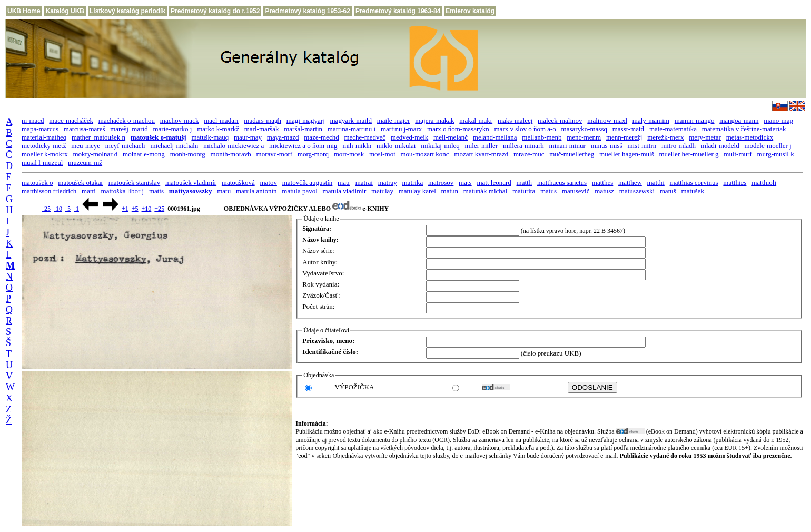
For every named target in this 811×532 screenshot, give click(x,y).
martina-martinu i (352, 129)
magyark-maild (351, 120)
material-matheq (44, 137)
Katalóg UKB (65, 11)
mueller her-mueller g (689, 154)
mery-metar (705, 137)
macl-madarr (221, 120)
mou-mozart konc (425, 154)
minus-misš (607, 146)
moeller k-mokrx (45, 154)
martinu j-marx (401, 129)
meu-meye (86, 146)
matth (525, 183)
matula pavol (300, 191)
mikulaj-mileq (440, 146)
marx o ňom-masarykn (458, 129)
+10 (147, 209)
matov (268, 183)
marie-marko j (172, 129)
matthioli (764, 183)
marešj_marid (129, 129)
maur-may (248, 137)
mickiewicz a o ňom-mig (303, 146)
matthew (630, 183)
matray (388, 183)
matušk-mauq (210, 137)
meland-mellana (495, 137)
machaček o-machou (127, 120)
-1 (76, 209)
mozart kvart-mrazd (481, 154)
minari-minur (567, 146)
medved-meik (409, 137)
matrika (413, 183)
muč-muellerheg (572, 154)
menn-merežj (624, 137)
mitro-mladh (679, 146)
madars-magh (263, 120)
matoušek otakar (81, 183)
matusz (604, 191)
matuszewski (637, 191)
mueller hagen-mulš (627, 154)
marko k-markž (218, 129)
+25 (159, 209)
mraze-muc (529, 154)
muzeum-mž (85, 162)
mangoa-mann (739, 120)
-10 (58, 209)
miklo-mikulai (396, 146)
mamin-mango (695, 120)
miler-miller (482, 146)
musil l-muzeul (42, 162)
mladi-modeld (720, 146)
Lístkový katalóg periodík (127, 11)
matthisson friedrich (49, 191)
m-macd (33, 120)
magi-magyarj (306, 120)
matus (548, 191)
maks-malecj (515, 120)
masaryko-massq (584, 129)
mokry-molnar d (95, 154)
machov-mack (180, 120)
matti (89, 191)
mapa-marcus (40, 129)
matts (156, 191)
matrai (364, 183)
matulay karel (417, 191)
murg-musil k (775, 154)
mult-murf (738, 154)
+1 (125, 209)
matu (224, 191)
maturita (524, 191)
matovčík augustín (308, 183)
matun (450, 191)
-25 (46, 209)
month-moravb (231, 154)
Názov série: (318, 251)
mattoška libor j (123, 191)
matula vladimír (345, 191)
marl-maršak (262, 129)
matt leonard (494, 183)
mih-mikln (357, 146)
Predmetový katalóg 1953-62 (307, 11)
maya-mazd (283, 137)
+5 (135, 209)
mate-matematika (673, 129)
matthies (735, 183)
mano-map (778, 120)
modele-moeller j (768, 146)
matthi (656, 183)
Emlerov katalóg (470, 11)
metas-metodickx (750, 137)
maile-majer (394, 120)
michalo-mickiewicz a (234, 146)
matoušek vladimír (191, 183)
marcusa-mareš (85, 129)
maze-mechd (321, 137)
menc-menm (584, 137)
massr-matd (628, 129)
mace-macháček (71, 120)
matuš (668, 191)
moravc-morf (275, 154)
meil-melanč (451, 137)
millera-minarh (523, 146)
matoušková (238, 183)
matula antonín (256, 191)
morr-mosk (349, 154)
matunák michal (485, 191)
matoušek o (37, 183)
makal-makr (476, 120)
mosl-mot (382, 154)
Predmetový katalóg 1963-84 (398, 11)
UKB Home (24, 11)
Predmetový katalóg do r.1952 (215, 11)
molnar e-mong (144, 154)
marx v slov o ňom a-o (525, 129)
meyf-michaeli (125, 146)
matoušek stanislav (135, 183)
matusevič (576, 191)
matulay (382, 191)
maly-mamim (651, 120)
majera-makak (434, 120)
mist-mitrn (642, 146)
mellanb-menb (542, 137)
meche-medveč (365, 137)
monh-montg (188, 154)
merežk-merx (665, 137)
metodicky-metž (44, 146)
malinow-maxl (607, 120)
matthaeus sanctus (562, 183)
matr (344, 183)
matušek (693, 191)
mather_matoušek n (98, 137)
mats (465, 183)
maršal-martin (303, 129)
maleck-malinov (560, 120)
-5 (68, 209)
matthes (602, 183)
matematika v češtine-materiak (744, 129)
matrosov (441, 183)
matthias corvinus (694, 183)
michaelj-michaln (174, 146)
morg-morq (313, 154)
